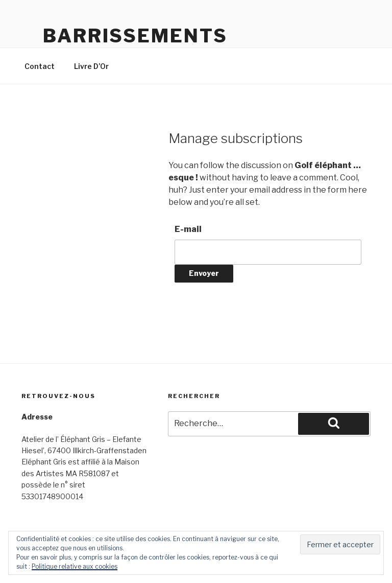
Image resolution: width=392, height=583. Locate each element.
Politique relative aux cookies (75, 566)
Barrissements (135, 36)
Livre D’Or (91, 66)
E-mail (188, 229)
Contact (40, 66)
